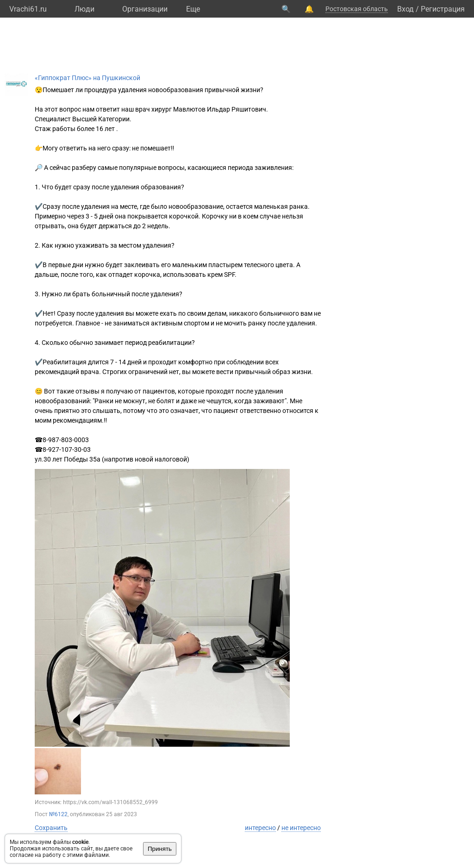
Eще (193, 9)
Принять (160, 849)
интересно (260, 828)
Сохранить (51, 828)
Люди (84, 9)
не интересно (301, 828)
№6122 (58, 814)
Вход (405, 9)
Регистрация (443, 9)
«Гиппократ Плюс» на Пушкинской (87, 78)
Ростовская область (357, 9)
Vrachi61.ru (28, 9)
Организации (145, 9)
